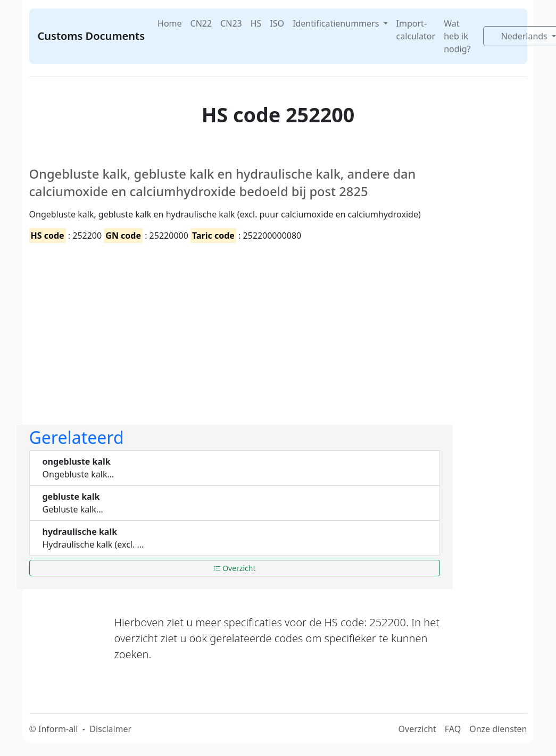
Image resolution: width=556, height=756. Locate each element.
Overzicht (235, 568)
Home (170, 23)
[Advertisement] (235, 325)
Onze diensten (498, 729)
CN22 (201, 23)
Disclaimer (110, 729)
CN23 (231, 23)
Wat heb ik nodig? (457, 36)
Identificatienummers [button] (337, 23)
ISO (277, 23)
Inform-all (58, 729)
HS (256, 23)
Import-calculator (416, 30)
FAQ (453, 729)
